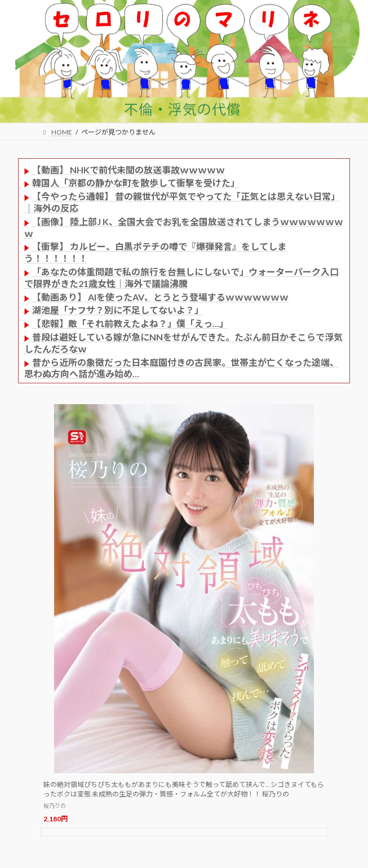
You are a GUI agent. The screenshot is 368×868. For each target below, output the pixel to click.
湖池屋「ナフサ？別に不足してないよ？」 (118, 310)
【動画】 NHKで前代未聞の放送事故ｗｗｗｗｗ (128, 170)
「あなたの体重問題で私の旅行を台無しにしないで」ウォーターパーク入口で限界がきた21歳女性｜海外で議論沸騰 (181, 278)
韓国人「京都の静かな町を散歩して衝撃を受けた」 (136, 183)
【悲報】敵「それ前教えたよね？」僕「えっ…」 (130, 323)
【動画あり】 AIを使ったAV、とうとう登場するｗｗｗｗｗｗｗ (160, 297)
